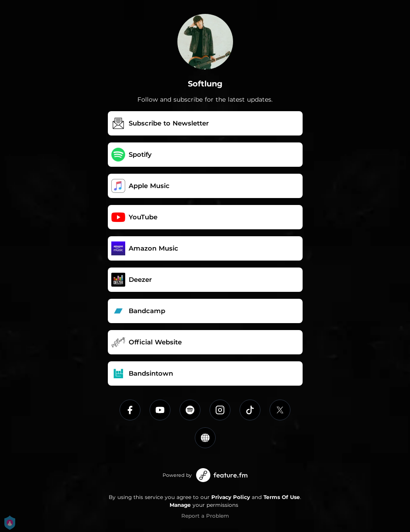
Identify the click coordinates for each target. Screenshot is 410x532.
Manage (180, 505)
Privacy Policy (231, 497)
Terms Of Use (282, 497)
